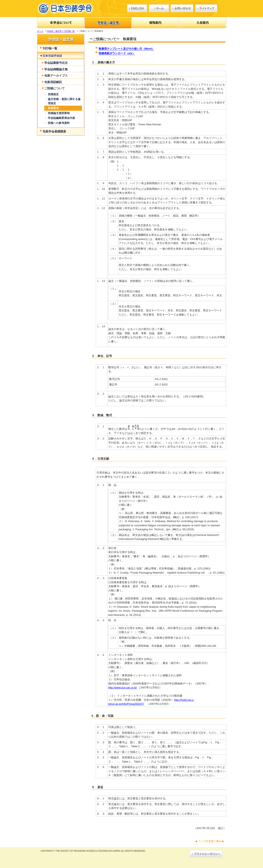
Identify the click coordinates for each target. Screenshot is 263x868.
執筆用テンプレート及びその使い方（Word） (127, 49)
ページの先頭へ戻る (209, 841)
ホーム (159, 8)
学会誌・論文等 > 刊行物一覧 (61, 31)
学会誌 (61, 56)
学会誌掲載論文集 (56, 69)
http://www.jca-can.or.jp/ (123, 688)
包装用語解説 (53, 82)
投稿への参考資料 (59, 123)
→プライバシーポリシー (206, 854)
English (137, 8)
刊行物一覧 (50, 48)
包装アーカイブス (56, 76)
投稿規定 (53, 94)
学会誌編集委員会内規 (61, 118)
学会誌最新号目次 (56, 63)
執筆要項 (53, 108)
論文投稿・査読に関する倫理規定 (64, 101)
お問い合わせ (182, 8)
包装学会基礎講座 (54, 131)
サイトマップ (206, 8)
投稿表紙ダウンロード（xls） (117, 53)
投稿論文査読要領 (59, 113)
